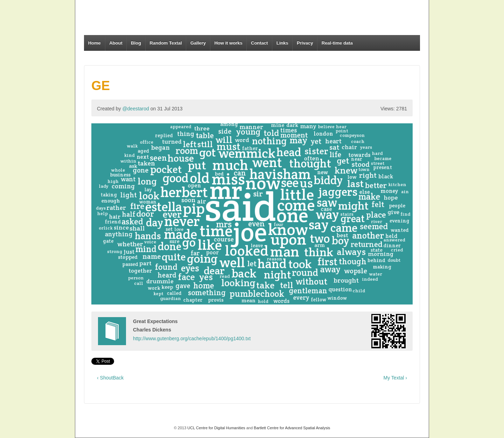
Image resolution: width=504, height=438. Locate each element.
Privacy (305, 43)
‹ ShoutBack (110, 378)
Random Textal (166, 43)
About (116, 43)
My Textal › (395, 378)
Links (282, 43)
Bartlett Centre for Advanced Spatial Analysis (292, 428)
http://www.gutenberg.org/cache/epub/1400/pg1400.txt (192, 338)
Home (94, 43)
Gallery (198, 43)
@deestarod (135, 109)
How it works (228, 43)
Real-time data (337, 43)
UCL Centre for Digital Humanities (216, 428)
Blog (136, 43)
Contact (259, 43)
